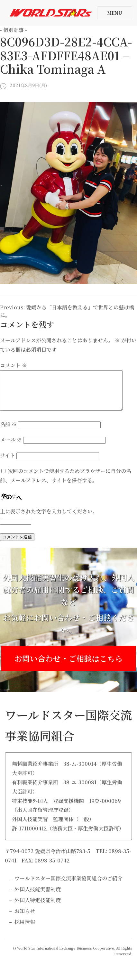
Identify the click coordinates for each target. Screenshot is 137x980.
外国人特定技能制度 (38, 908)
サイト (8, 463)
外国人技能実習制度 (38, 897)
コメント (14, 365)
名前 (8, 432)
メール (11, 447)
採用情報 (25, 930)
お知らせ (25, 919)
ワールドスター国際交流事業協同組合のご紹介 (68, 886)
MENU (115, 13)
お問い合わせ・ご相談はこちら (68, 666)
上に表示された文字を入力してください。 (49, 519)
